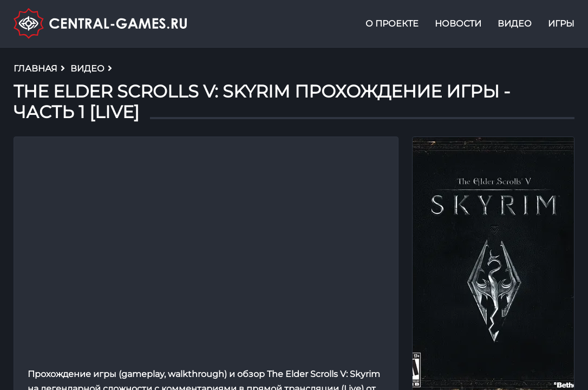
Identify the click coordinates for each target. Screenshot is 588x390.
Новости (458, 24)
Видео (515, 24)
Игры (561, 24)
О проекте (392, 24)
